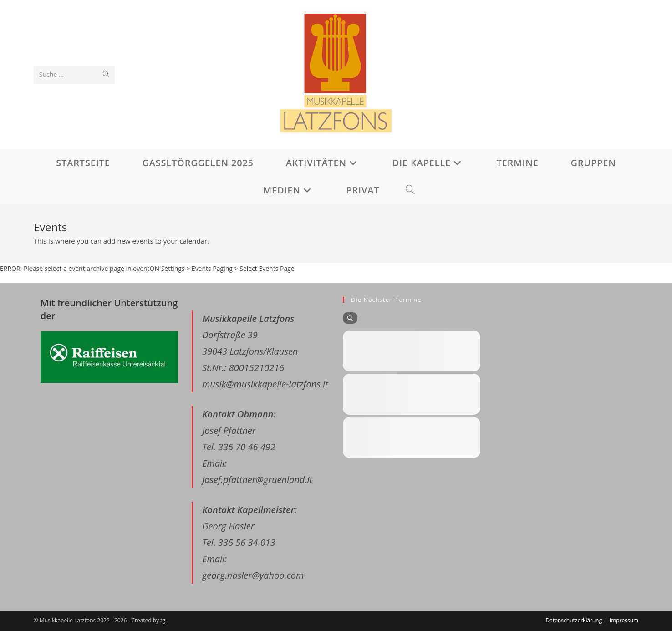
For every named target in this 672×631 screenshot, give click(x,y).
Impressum (624, 620)
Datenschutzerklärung (574, 620)
